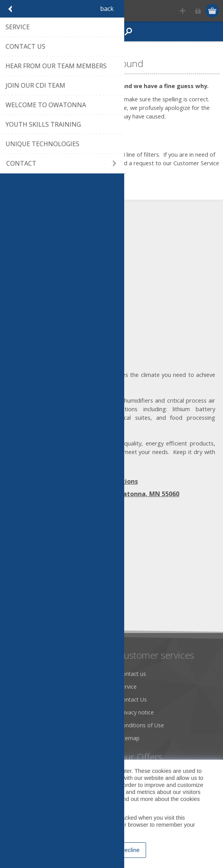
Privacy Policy (75, 806)
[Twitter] (36, 545)
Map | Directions (112, 481)
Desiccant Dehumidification (46, 712)
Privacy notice (136, 712)
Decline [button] (130, 850)
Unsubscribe (60, 608)
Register (183, 11)
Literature (23, 725)
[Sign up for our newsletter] (49, 594)
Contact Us (133, 699)
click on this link (86, 163)
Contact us (132, 674)
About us (22, 687)
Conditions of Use (141, 725)
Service (128, 687)
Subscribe (23, 608)
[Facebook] (15, 545)
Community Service (35, 699)
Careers (21, 738)
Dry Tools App (29, 674)
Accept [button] (95, 850)
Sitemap (129, 738)
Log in (198, 11)
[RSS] (79, 545)
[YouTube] (58, 545)
